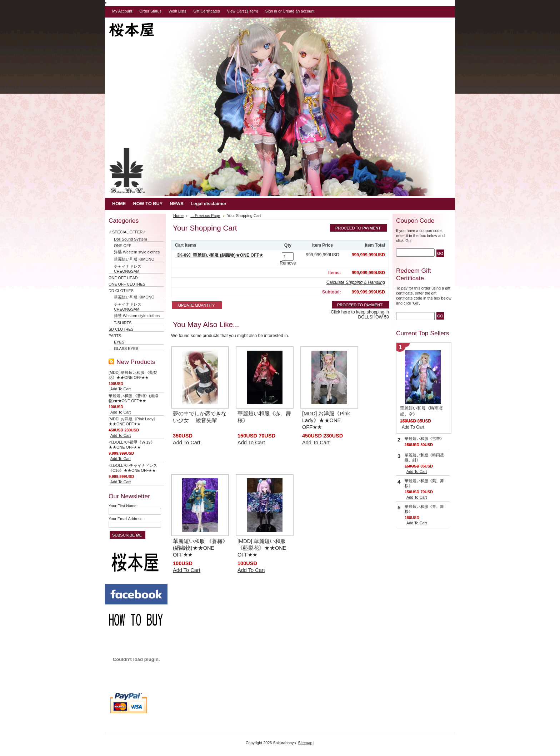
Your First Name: (123, 506)
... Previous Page (205, 216)
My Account (122, 11)
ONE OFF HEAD (123, 278)
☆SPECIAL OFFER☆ (129, 232)
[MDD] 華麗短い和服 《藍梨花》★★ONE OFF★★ (262, 548)
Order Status (150, 11)
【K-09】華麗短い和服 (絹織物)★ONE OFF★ (219, 255)
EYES (119, 342)
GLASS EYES (126, 349)
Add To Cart (121, 389)
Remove (288, 263)
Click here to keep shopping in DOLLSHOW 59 (360, 315)
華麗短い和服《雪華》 (424, 439)
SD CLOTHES (121, 329)
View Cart (243, 11)
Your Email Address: (126, 519)
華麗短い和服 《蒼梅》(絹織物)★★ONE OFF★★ (200, 548)
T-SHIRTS (123, 323)
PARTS (115, 336)
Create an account (299, 11)
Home (178, 216)
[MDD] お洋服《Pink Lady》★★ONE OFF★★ (326, 420)
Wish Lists (177, 11)
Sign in (271, 11)
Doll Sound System (130, 239)
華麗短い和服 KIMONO (134, 259)
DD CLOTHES (121, 291)
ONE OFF (122, 246)
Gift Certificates (206, 11)
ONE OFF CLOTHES (127, 284)
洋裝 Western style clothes (137, 252)
